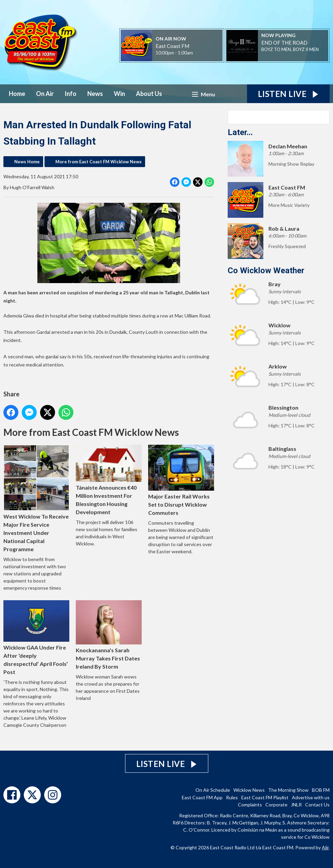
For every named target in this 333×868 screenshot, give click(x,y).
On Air (45, 94)
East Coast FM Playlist (265, 797)
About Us (149, 94)
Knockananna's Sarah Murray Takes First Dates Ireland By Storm (109, 635)
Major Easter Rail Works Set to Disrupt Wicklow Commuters (181, 480)
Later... (240, 132)
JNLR (296, 805)
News (95, 94)
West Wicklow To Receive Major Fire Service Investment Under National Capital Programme (36, 498)
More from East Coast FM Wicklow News (99, 162)
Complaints (250, 805)
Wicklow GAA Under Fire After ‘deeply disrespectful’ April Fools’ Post (36, 637)
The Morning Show (288, 790)
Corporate (276, 805)
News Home (27, 162)
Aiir (325, 847)
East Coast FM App (202, 797)
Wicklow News (249, 790)
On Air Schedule (213, 790)
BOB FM (321, 790)
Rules (232, 797)
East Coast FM (172, 46)
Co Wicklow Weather (266, 271)
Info (71, 94)
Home (17, 94)
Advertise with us (311, 797)
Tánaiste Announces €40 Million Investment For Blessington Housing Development (109, 480)
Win (119, 94)
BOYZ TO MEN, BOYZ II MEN (290, 49)
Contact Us (317, 805)
